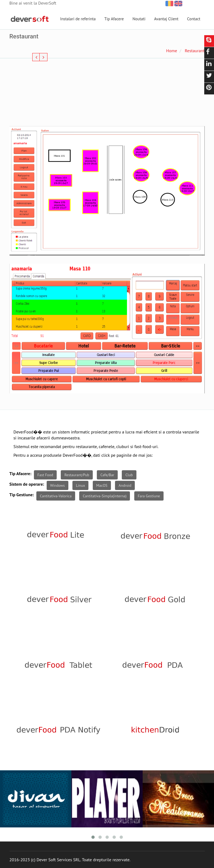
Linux (80, 485)
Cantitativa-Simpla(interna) (105, 496)
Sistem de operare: (27, 484)
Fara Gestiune (149, 496)
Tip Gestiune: (22, 495)
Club (129, 475)
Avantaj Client (166, 19)
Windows (58, 485)
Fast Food (45, 475)
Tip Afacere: (20, 474)
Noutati (139, 19)
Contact (194, 19)
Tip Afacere (114, 19)
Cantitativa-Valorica (56, 496)
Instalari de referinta (78, 19)
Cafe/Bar (107, 475)
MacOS (102, 485)
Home (171, 51)
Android (125, 485)
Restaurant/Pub (77, 475)
